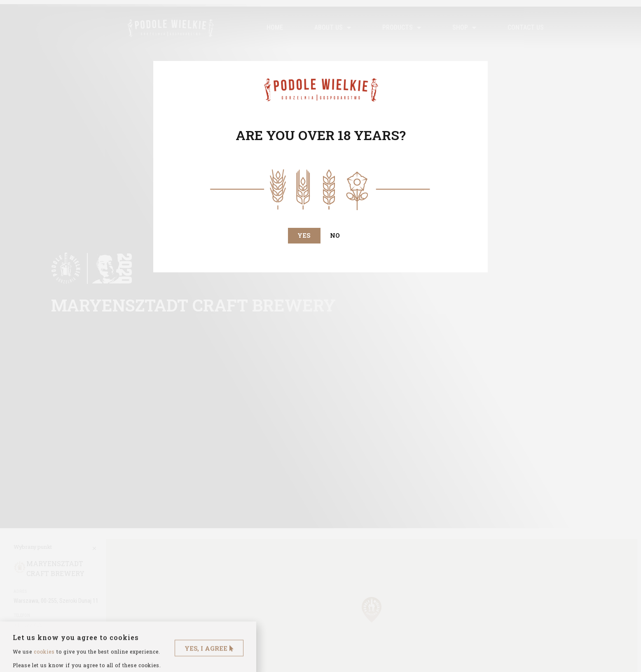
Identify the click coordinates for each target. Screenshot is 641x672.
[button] (304, 236)
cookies (44, 664)
